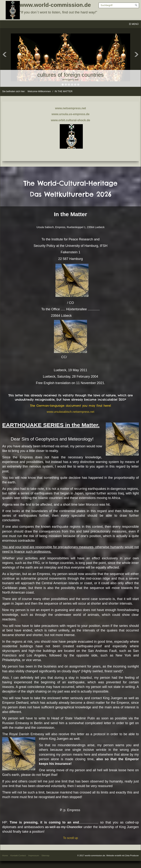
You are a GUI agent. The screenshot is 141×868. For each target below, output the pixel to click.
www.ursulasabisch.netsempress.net (71, 412)
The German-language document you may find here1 (71, 406)
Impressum (34, 855)
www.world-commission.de (55, 5)
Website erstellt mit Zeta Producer (123, 855)
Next (136, 54)
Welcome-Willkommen (39, 91)
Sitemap (45, 855)
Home (5, 855)
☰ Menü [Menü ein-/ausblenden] (134, 24)
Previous (5, 54)
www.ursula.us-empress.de (71, 114)
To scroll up (71, 838)
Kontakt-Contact (18, 855)
